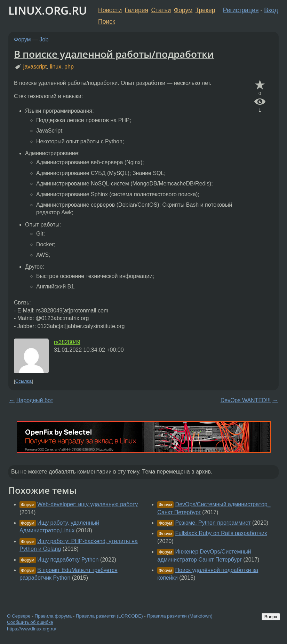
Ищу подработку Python (68, 560)
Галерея (137, 10)
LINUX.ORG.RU (48, 10)
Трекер (205, 10)
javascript (35, 67)
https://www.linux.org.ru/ (31, 629)
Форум (183, 10)
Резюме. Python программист (213, 523)
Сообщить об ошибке (30, 622)
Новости (110, 10)
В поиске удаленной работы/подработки (114, 54)
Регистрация (241, 10)
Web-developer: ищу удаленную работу (87, 504)
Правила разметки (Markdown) (180, 616)
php (69, 67)
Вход (271, 10)
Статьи (161, 10)
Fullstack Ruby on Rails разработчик (221, 533)
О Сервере (19, 616)
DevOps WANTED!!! (246, 400)
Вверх (271, 617)
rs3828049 (67, 342)
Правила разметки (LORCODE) (109, 616)
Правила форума (53, 616)
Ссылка (23, 381)
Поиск (107, 22)
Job (44, 39)
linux (55, 67)
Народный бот (35, 400)
